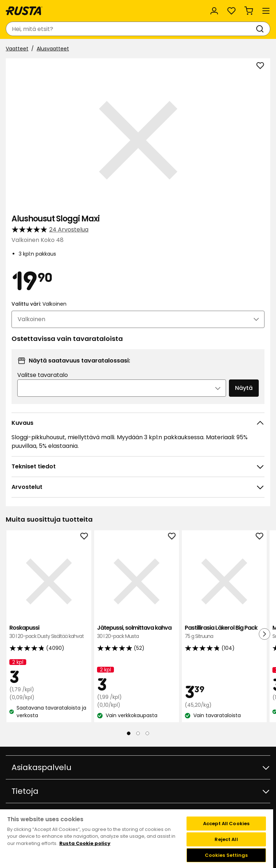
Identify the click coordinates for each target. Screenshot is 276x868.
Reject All (226, 839)
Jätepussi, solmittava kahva (137, 632)
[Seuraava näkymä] (264, 634)
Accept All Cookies (226, 824)
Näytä (244, 388)
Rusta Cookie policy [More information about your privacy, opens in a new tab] (85, 843)
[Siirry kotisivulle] (24, 11)
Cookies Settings (226, 855)
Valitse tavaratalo (43, 375)
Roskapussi (49, 632)
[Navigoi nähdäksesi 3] (147, 733)
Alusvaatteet (53, 49)
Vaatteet (17, 49)
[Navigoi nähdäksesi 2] (138, 733)
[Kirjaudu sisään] (214, 11)
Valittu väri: (39, 304)
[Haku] (261, 29)
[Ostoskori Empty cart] (249, 11)
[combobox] (131, 29)
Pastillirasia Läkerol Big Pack (224, 632)
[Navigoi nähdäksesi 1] (129, 733)
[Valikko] (266, 11)
